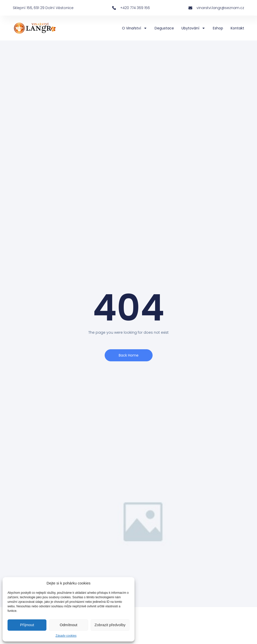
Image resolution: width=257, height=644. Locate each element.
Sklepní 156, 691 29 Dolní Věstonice (43, 8)
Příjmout (27, 625)
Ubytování (193, 28)
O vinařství (135, 28)
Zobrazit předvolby (110, 625)
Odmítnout (69, 625)
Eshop (218, 28)
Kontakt (237, 28)
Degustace (164, 28)
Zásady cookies (66, 636)
